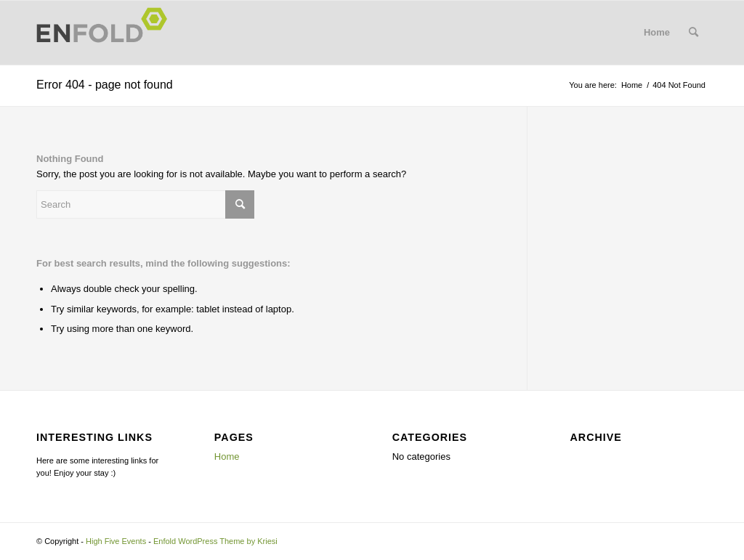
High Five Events (116, 541)
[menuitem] (694, 33)
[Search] (694, 33)
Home (657, 32)
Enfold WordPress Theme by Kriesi (215, 541)
